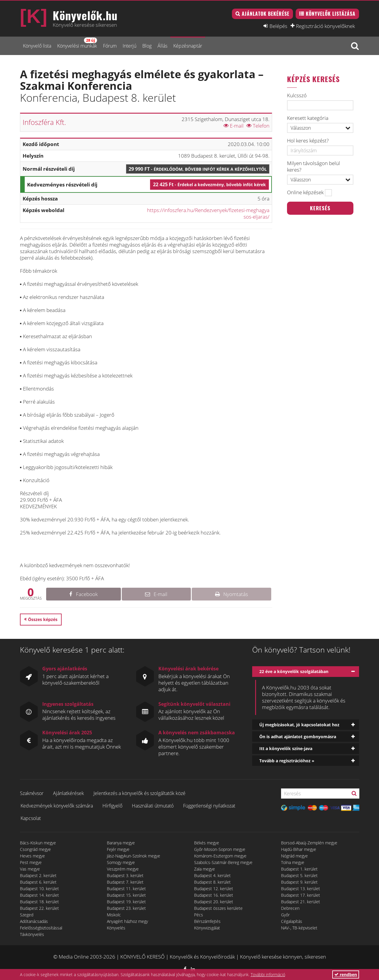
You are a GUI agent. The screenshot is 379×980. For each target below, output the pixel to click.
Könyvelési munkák (77, 43)
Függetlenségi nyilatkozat (209, 806)
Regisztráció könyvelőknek (325, 26)
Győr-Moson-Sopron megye (220, 849)
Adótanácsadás (34, 921)
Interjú (130, 46)
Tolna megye (293, 862)
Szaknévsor (32, 793)
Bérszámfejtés (207, 921)
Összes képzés (43, 619)
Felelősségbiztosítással (41, 928)
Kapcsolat (31, 818)
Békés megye (207, 843)
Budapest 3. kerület (125, 875)
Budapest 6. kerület (38, 882)
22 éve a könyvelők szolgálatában (294, 671)
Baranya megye (121, 843)
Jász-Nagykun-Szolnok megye (134, 856)
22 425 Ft (209, 184)
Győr (285, 915)
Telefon (258, 126)
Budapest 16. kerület (214, 895)
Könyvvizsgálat (207, 928)
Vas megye (30, 869)
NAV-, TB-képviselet (299, 928)
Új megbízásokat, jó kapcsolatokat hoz (299, 725)
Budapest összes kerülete (218, 908)
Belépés (278, 26)
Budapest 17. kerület (301, 895)
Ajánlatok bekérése (266, 14)
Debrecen (290, 908)
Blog (147, 46)
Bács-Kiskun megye (38, 843)
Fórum (110, 46)
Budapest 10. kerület (39, 889)
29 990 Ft (198, 169)
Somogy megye (121, 862)
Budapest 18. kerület (39, 902)
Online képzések (305, 192)
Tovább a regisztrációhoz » (287, 761)
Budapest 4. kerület (212, 875)
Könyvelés (116, 928)
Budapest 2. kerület (38, 875)
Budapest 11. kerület (126, 889)
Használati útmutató (153, 806)
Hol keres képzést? (308, 141)
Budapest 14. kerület (39, 895)
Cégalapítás (292, 921)
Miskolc (114, 915)
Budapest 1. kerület (299, 869)
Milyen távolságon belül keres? (314, 167)
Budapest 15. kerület (126, 895)
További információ (268, 974)
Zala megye (205, 869)
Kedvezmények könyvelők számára (57, 806)
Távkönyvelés (32, 934)
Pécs (199, 915)
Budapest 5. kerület (299, 875)
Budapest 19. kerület (126, 902)
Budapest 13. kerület (301, 889)
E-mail (234, 126)
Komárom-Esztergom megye (220, 856)
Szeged (27, 915)
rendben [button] (346, 974)
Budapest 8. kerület (212, 882)
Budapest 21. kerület (301, 902)
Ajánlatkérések (68, 793)
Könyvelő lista (37, 46)
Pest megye (31, 862)
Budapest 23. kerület (126, 908)
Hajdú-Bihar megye (299, 849)
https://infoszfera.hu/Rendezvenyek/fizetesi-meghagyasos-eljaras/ (208, 213)
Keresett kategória (308, 118)
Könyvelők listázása (331, 14)
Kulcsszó (297, 95)
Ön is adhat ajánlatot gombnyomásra (298, 737)
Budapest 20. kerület (214, 902)
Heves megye (32, 856)
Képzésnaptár (188, 46)
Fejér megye (118, 849)
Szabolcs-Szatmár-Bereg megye (223, 862)
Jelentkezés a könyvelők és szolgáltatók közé (139, 793)
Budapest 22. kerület (39, 908)
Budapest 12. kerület (214, 889)
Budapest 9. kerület (299, 882)
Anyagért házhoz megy (127, 921)
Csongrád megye (35, 849)
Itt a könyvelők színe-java (286, 748)
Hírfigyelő (112, 806)
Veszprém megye (123, 869)
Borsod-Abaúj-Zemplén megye (309, 843)
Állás (162, 46)
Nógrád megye (294, 856)
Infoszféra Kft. (44, 122)
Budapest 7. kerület (125, 882)
